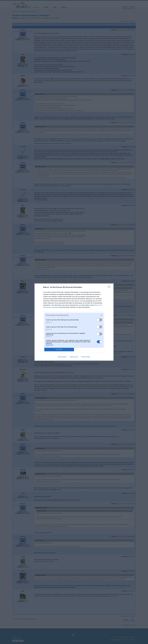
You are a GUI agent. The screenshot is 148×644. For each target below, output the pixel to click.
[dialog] (74, 322)
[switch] (99, 320)
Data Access (74, 357)
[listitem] (74, 315)
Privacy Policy (86, 357)
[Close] (110, 287)
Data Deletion (62, 357)
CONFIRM (59, 349)
